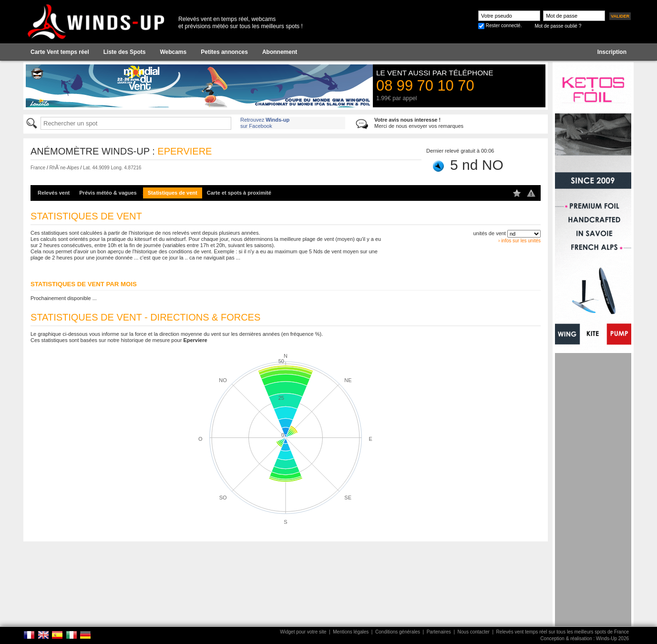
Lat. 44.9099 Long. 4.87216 (112, 168)
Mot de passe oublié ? (558, 26)
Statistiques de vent (173, 193)
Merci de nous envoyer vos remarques (419, 123)
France (38, 168)
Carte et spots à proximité (239, 193)
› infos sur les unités (519, 241)
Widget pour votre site (303, 632)
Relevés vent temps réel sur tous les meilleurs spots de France (563, 632)
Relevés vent (54, 193)
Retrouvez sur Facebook (265, 123)
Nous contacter (474, 632)
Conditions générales (398, 632)
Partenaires (439, 632)
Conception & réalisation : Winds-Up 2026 (585, 639)
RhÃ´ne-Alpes (64, 168)
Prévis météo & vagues (108, 193)
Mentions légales (351, 632)
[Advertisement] (593, 496)
